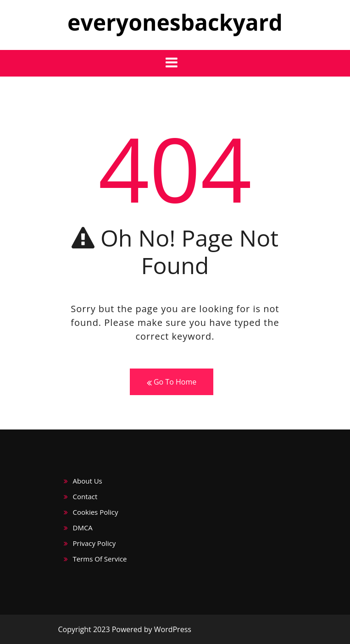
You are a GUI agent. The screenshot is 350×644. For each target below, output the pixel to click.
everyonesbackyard (175, 22)
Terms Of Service (100, 559)
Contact (85, 496)
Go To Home (172, 382)
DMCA (83, 528)
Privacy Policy (94, 543)
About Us (88, 481)
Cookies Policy (96, 512)
